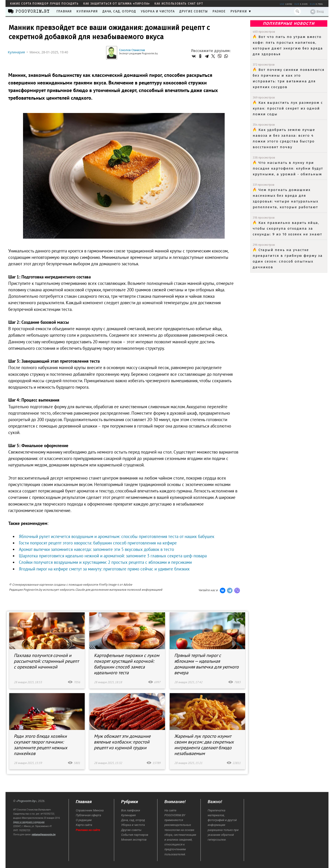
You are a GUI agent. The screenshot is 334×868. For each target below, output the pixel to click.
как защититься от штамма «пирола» (117, 4)
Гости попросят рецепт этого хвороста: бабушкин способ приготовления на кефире (98, 543)
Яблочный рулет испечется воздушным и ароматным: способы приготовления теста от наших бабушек (117, 536)
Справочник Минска (90, 810)
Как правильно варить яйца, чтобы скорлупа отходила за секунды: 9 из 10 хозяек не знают (288, 229)
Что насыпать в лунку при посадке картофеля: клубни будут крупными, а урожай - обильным (288, 168)
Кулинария (87, 11)
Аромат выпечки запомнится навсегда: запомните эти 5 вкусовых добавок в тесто (96, 549)
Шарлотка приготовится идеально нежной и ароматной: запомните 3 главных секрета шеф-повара (113, 556)
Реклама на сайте (88, 830)
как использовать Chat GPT (179, 4)
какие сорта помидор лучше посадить (44, 4)
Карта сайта (84, 825)
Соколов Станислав (132, 50)
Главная (64, 11)
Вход (317, 12)
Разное (219, 11)
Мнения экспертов (134, 840)
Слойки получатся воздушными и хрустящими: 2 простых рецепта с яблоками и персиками (105, 562)
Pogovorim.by (26, 801)
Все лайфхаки (131, 810)
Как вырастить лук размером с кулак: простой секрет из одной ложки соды (288, 108)
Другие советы (194, 11)
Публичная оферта (88, 815)
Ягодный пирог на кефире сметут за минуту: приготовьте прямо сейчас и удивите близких (104, 569)
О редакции (84, 820)
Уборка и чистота (158, 11)
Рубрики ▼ (241, 11)
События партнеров (135, 835)
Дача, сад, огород (119, 11)
